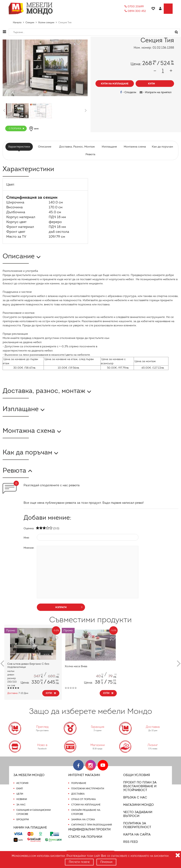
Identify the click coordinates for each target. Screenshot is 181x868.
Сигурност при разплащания (91, 825)
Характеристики (20, 147)
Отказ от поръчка (84, 799)
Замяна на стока (83, 819)
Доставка (78, 794)
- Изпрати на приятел (156, 92)
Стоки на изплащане (85, 805)
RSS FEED (131, 842)
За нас (21, 805)
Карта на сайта (136, 834)
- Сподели (129, 92)
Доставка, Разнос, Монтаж (77, 147)
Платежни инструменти (88, 788)
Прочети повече (79, 862)
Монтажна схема (134, 147)
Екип (20, 788)
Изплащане (109, 147)
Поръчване (79, 783)
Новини (22, 799)
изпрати (69, 607)
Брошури (23, 819)
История (22, 783)
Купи (51, 693)
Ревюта (90, 154)
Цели (20, 794)
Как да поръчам (161, 147)
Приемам (107, 862)
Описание (45, 147)
